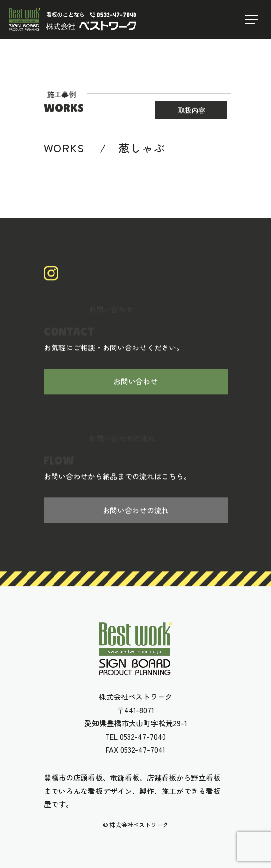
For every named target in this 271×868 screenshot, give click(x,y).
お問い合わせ (135, 382)
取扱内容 (191, 110)
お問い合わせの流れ (136, 511)
